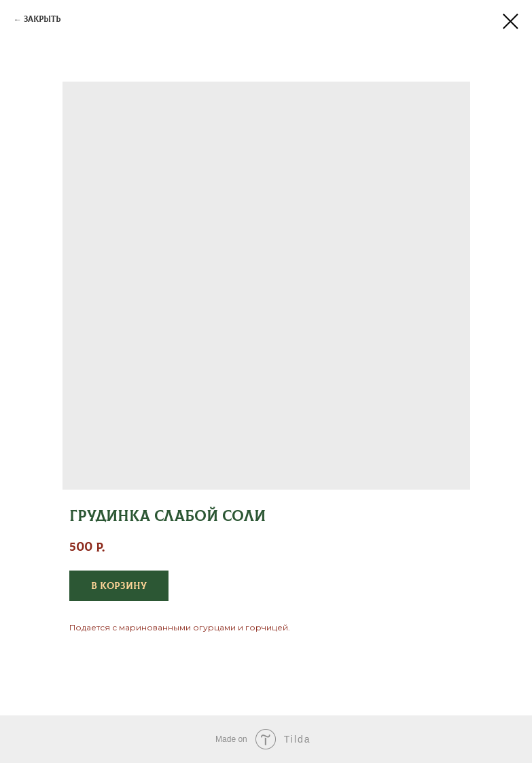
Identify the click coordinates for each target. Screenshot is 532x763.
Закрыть (42, 19)
